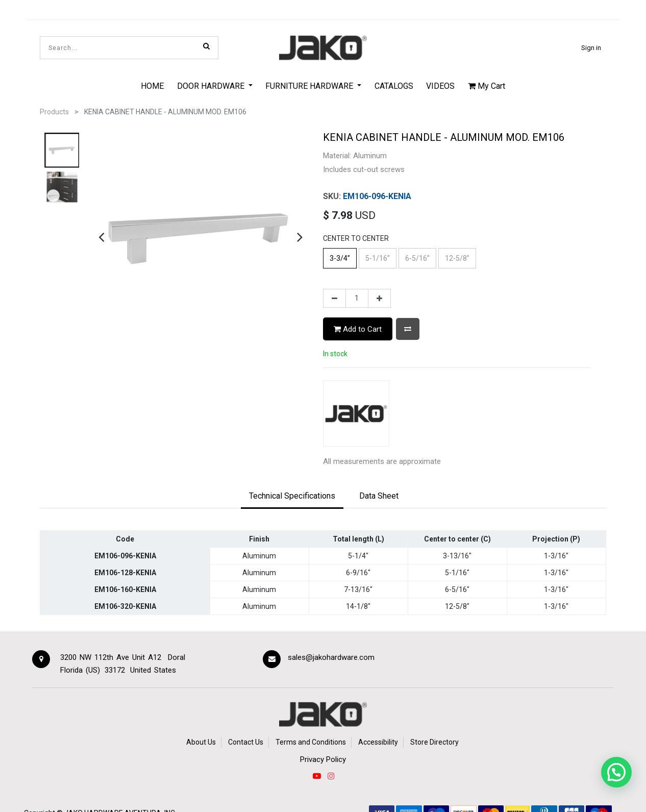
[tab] (292, 497)
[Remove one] (334, 299)
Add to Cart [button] (358, 329)
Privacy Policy (323, 759)
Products (54, 112)
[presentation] (101, 237)
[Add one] (379, 299)
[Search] (206, 46)
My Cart (487, 86)
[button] (408, 329)
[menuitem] (152, 86)
